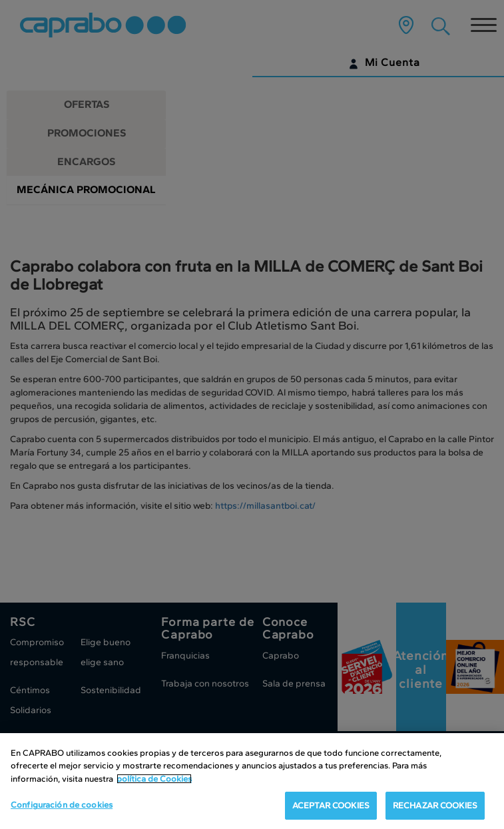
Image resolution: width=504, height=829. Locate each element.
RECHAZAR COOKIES (435, 805)
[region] (252, 781)
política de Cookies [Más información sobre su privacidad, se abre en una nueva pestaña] (154, 779)
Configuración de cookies (62, 805)
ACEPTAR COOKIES (331, 805)
